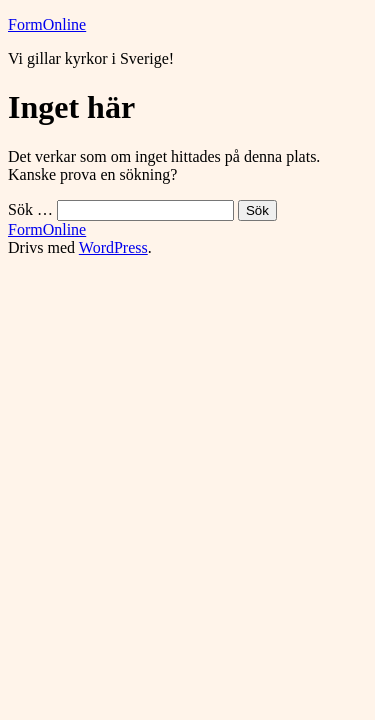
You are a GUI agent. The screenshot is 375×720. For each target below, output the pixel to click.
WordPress (113, 247)
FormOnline (47, 24)
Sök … (30, 209)
